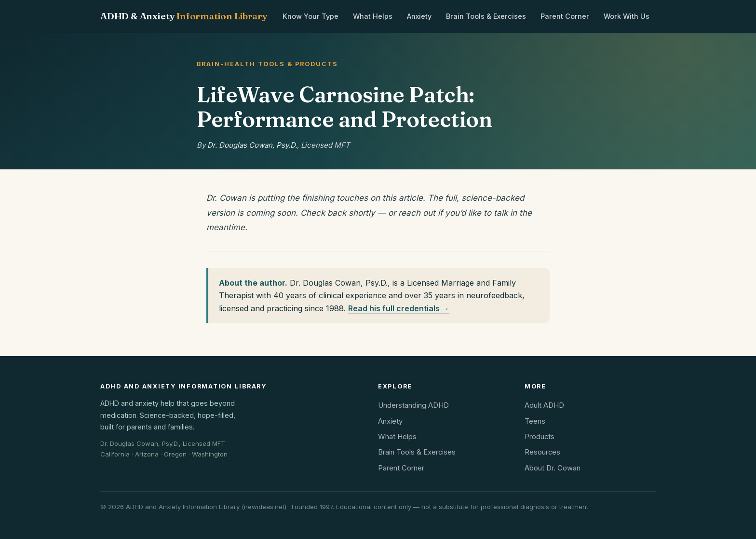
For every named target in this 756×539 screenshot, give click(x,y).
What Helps (373, 16)
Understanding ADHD (413, 405)
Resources (542, 452)
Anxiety (419, 16)
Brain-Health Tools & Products (267, 64)
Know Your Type (310, 16)
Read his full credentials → (399, 308)
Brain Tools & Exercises (486, 16)
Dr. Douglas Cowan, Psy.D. (252, 145)
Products (540, 437)
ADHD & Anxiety (184, 16)
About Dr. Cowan (553, 468)
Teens (535, 421)
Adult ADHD (544, 405)
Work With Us (627, 16)
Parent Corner (565, 16)
